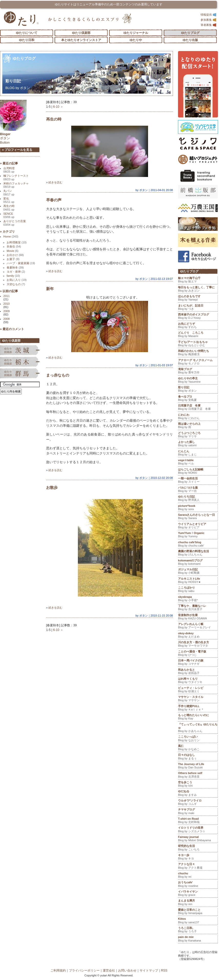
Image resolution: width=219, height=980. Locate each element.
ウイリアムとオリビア (198, 526)
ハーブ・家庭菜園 (21, 263)
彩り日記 (17, 81)
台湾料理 (9, 170)
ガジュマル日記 (198, 572)
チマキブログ (198, 812)
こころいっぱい (198, 739)
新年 (50, 289)
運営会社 (109, 971)
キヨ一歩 (198, 857)
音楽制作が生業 (198, 617)
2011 (7, 296)
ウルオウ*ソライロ (198, 803)
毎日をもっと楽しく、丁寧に (198, 290)
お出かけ (15, 255)
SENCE (9, 215)
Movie (13, 251)
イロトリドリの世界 (198, 830)
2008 (7, 319)
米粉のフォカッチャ (16, 185)
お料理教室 (17, 242)
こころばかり (198, 590)
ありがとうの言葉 (15, 223)
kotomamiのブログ (198, 563)
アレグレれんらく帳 (198, 626)
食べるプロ (198, 399)
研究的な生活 (198, 848)
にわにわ (198, 417)
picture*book (198, 508)
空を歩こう (198, 785)
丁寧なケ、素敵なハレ (198, 608)
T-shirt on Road (198, 821)
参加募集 (208, 20)
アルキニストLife (198, 581)
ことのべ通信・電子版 (198, 654)
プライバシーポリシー (84, 971)
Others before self (198, 775)
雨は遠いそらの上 (198, 426)
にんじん (198, 453)
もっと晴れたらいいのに (198, 717)
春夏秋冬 (15, 268)
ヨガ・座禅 (16, 272)
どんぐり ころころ (198, 335)
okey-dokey (198, 636)
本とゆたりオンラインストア (81, 40)
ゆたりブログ (190, 33)
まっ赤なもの (58, 375)
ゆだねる (198, 794)
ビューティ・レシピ (198, 690)
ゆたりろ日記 (198, 499)
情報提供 (208, 15)
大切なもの (16, 284)
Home (11, 236)
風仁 (198, 748)
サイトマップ (149, 971)
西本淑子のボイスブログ (198, 317)
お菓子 (13, 259)
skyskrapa (198, 599)
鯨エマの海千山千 (198, 280)
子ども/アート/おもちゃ (198, 344)
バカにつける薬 (198, 490)
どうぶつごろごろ (198, 435)
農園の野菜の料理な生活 (198, 553)
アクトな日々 (198, 866)
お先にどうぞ (198, 326)
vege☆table (198, 462)
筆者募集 (208, 25)
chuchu (198, 876)
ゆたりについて (27, 33)
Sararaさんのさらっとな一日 (198, 517)
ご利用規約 (58, 971)
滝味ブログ (198, 371)
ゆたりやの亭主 (198, 381)
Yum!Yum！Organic (198, 535)
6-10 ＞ (58, 107)
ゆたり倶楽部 (81, 33)
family (13, 276)
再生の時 (54, 119)
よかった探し (198, 444)
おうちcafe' (198, 885)
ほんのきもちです (198, 299)
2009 (7, 311)
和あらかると (198, 672)
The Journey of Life (198, 766)
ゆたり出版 (190, 40)
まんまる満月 (198, 903)
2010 (7, 304)
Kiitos (198, 921)
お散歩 (52, 487)
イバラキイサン (198, 894)
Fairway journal (198, 839)
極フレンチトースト (16, 177)
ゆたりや (136, 40)
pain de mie (198, 939)
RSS (164, 971)
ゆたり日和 (27, 40)
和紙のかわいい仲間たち (198, 353)
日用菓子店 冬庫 (198, 408)
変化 (9, 200)
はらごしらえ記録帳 (198, 472)
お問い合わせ (127, 971)
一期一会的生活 (198, 481)
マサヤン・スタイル (198, 699)
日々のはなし (198, 757)
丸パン (9, 192)
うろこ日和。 (198, 930)
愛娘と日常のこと (198, 912)
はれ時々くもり (198, 681)
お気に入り (17, 280)
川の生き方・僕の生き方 (198, 645)
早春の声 (54, 200)
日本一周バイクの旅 (198, 663)
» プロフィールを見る (17, 150)
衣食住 (14, 246)
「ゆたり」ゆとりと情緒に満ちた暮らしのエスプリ (21, 19)
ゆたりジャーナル (136, 33)
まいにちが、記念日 (198, 308)
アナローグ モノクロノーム (198, 362)
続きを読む (55, 182)
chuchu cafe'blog (198, 545)
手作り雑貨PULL (198, 708)
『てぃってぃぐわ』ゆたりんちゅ (198, 728)
